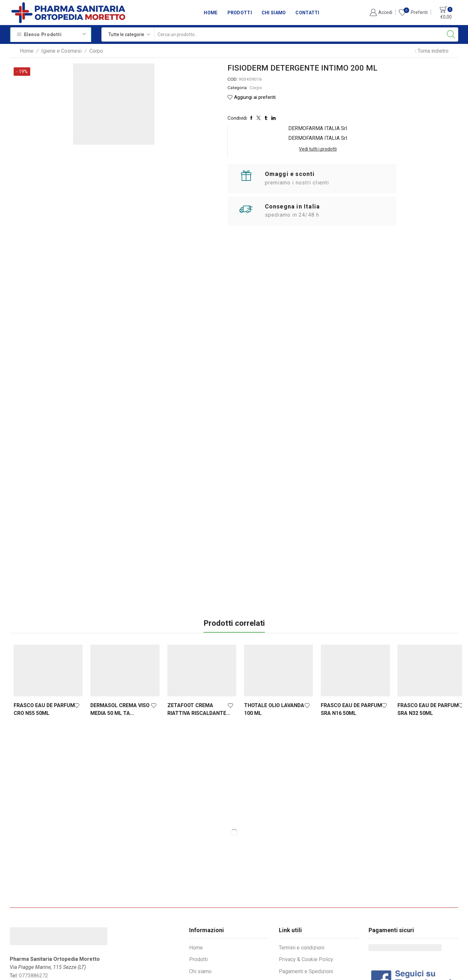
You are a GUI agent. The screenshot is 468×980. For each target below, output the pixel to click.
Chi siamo (274, 13)
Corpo (96, 51)
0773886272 (33, 913)
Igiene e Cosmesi (61, 51)
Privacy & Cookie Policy (306, 897)
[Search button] (451, 34)
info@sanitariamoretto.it (52, 921)
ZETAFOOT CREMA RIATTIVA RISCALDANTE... (195, 646)
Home (211, 13)
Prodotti (240, 13)
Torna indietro (433, 51)
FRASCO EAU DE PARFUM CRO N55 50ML (44, 646)
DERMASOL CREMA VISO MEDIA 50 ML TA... (118, 646)
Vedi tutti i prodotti (411, 88)
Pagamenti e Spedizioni (306, 909)
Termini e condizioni (302, 885)
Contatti (307, 13)
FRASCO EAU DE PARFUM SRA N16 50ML (343, 646)
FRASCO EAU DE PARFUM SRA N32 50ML (418, 646)
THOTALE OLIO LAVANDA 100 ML (268, 646)
